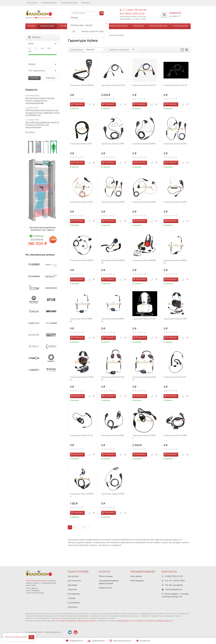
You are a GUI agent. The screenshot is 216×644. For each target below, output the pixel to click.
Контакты (86, 3)
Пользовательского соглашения (130, 621)
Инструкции (74, 594)
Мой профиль (137, 581)
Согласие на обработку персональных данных (76, 621)
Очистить (51, 78)
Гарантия (72, 590)
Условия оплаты (49, 3)
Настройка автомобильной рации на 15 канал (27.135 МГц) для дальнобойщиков (42, 125)
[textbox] (87, 13)
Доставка (72, 585)
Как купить (32, 3)
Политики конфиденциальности (159, 621)
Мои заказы (136, 576)
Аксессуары (47, 26)
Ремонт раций (106, 576)
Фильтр (34, 37)
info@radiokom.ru (45, 18)
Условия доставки (69, 3)
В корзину (77, 104)
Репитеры (138, 26)
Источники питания (116, 26)
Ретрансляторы (158, 26)
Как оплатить (74, 581)
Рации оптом (105, 588)
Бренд (42, 64)
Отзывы (72, 598)
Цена (42, 44)
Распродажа (180, 26)
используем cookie (18, 637)
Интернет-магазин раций (37, 581)
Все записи (30, 132)
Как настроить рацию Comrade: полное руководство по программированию (40, 101)
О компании (74, 603)
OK (31, 637)
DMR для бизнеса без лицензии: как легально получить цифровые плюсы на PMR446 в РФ (42, 113)
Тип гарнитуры (42, 71)
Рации (31, 26)
